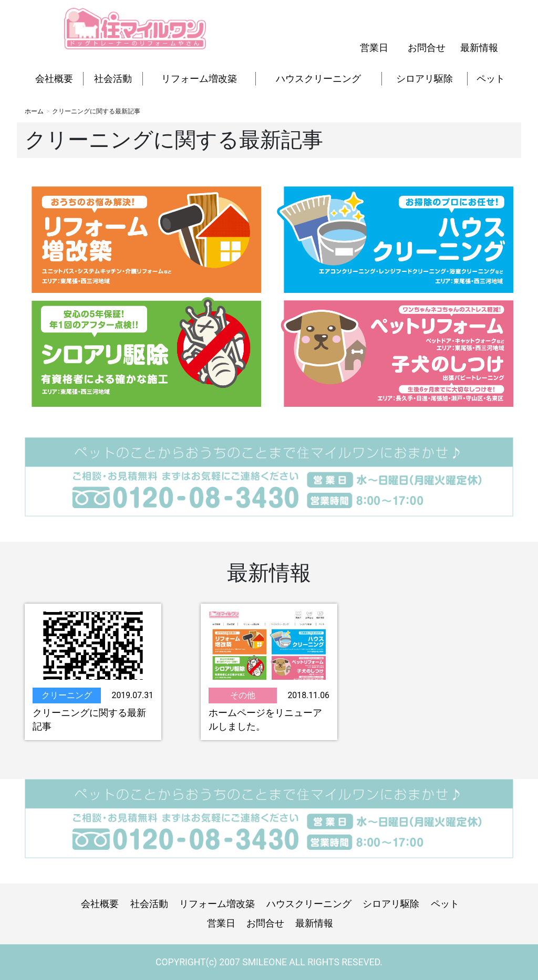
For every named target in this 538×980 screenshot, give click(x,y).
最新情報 (479, 48)
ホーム (34, 111)
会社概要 (54, 79)
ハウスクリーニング (318, 79)
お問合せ (427, 48)
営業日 (374, 48)
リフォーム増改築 (199, 79)
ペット (491, 79)
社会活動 (113, 79)
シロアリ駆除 (425, 79)
